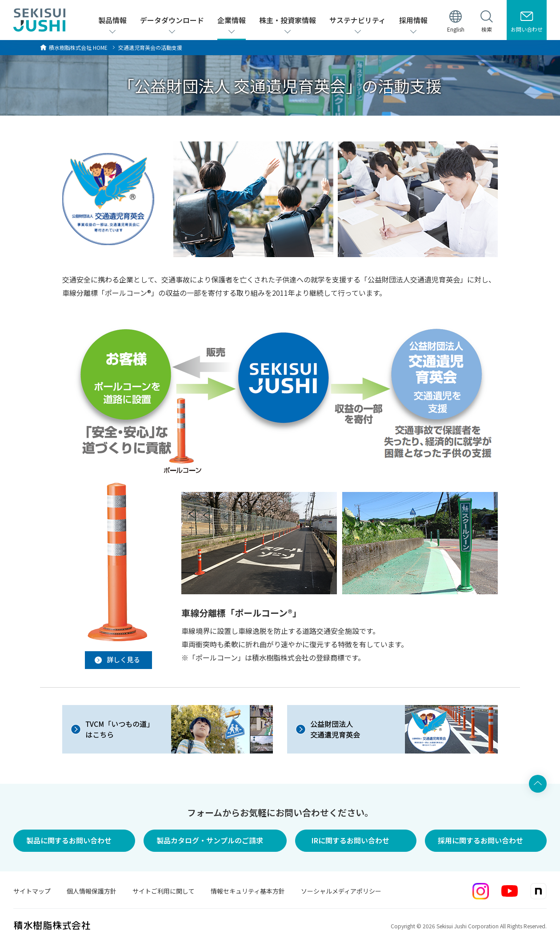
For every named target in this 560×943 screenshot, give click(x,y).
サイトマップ (32, 891)
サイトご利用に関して (164, 891)
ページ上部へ (538, 784)
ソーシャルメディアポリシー (341, 891)
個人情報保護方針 (92, 891)
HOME (78, 47)
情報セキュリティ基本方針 (248, 891)
